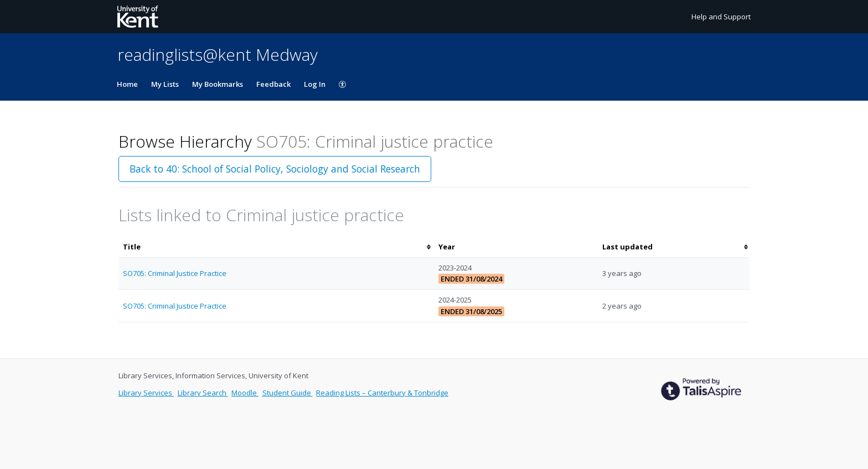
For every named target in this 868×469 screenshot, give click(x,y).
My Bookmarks (218, 84)
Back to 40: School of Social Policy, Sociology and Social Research (275, 169)
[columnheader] (276, 247)
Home (127, 84)
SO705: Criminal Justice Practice (175, 273)
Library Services (146, 393)
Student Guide (288, 393)
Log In (315, 84)
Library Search (203, 393)
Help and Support (721, 17)
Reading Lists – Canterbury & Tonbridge (382, 393)
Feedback (273, 84)
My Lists (165, 84)
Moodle (245, 393)
